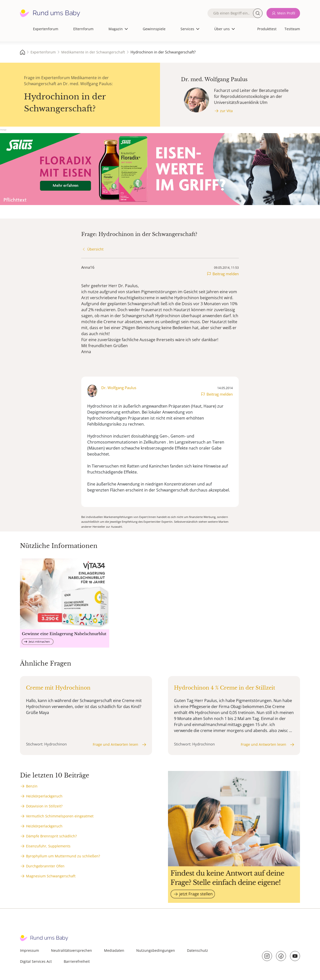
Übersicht (95, 249)
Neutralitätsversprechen (71, 950)
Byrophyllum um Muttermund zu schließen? (63, 856)
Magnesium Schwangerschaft (51, 876)
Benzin (32, 786)
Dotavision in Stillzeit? (44, 806)
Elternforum (83, 29)
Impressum (29, 950)
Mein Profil (286, 13)
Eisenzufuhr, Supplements (48, 846)
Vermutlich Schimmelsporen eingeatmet (60, 816)
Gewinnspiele (154, 29)
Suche (258, 13)
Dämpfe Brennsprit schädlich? (51, 836)
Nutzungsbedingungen (156, 950)
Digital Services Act (36, 961)
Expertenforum (46, 29)
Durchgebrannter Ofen (45, 866)
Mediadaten (114, 950)
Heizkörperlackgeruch (44, 796)
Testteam (292, 29)
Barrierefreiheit (77, 961)
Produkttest (267, 29)
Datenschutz (197, 950)
